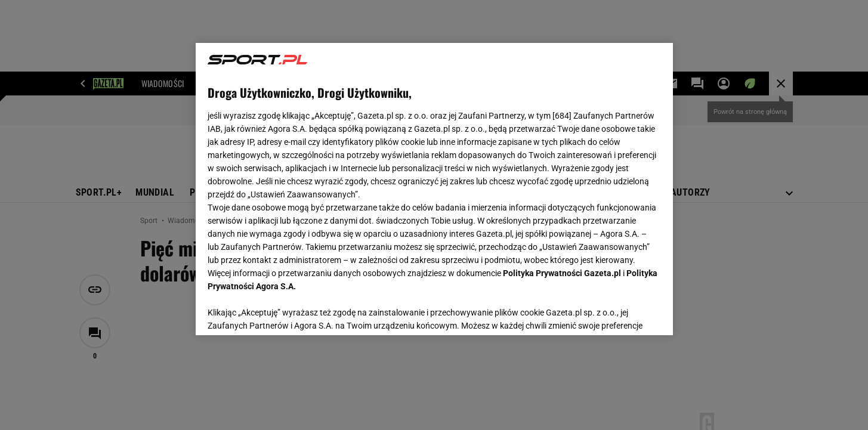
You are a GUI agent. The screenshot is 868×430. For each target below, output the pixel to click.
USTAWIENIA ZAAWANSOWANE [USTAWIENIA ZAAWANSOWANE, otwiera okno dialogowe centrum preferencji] (285, 311)
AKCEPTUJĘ (620, 312)
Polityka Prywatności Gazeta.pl (562, 273)
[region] (434, 189)
